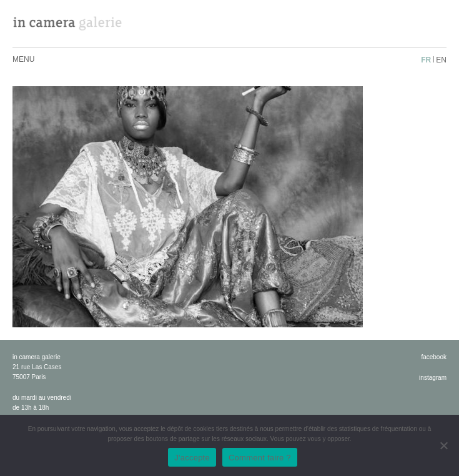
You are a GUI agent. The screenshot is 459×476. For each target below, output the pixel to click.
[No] (443, 445)
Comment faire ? (260, 458)
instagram (433, 378)
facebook (434, 357)
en (441, 60)
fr (426, 60)
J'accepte (192, 458)
